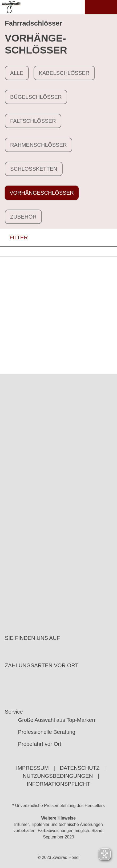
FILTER (14, 238)
